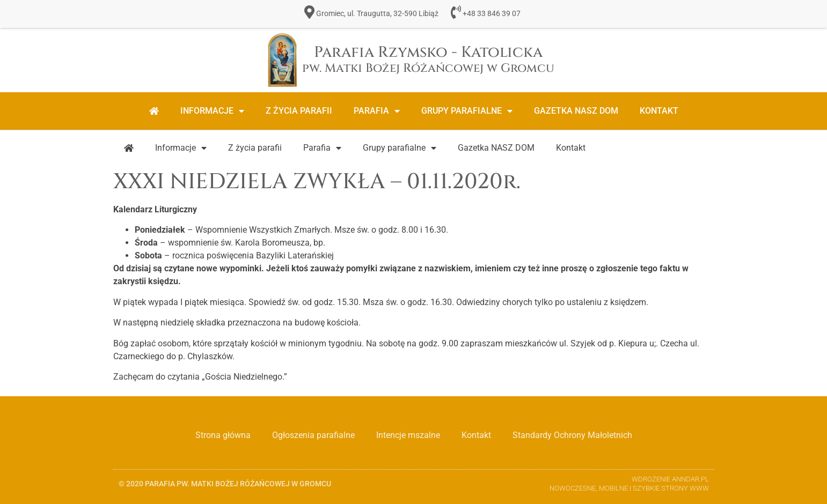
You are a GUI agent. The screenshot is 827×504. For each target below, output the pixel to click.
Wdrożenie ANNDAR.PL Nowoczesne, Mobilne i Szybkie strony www (629, 484)
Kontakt (659, 111)
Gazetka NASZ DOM (576, 111)
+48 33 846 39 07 (492, 14)
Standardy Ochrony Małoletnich (572, 435)
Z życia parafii (299, 111)
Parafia (377, 111)
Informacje (212, 111)
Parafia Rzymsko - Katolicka (428, 59)
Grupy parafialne (467, 111)
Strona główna (223, 435)
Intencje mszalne (408, 435)
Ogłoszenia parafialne (313, 435)
